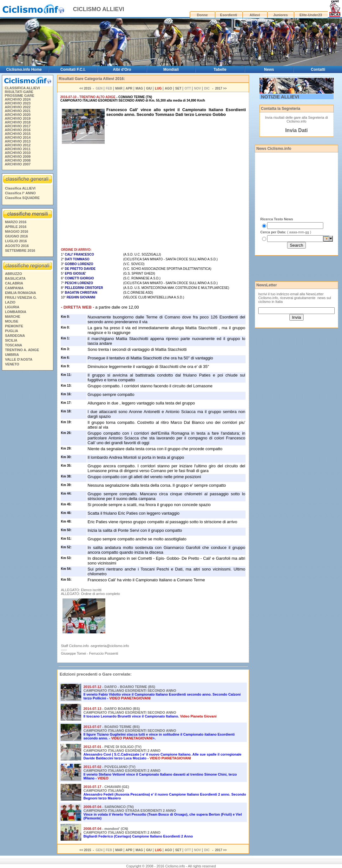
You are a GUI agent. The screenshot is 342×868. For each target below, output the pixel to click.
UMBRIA (12, 355)
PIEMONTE (14, 326)
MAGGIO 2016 (17, 231)
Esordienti (229, 15)
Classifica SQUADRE (22, 198)
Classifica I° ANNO (20, 193)
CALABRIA (14, 283)
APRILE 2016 (16, 227)
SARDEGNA (15, 336)
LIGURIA (12, 307)
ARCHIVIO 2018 (18, 122)
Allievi (255, 15)
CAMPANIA (14, 288)
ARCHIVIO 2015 (18, 134)
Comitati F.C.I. (73, 70)
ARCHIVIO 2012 (18, 145)
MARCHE (13, 317)
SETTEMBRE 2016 (20, 250)
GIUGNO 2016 (16, 236)
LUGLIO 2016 (16, 241)
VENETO (12, 364)
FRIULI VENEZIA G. (21, 297)
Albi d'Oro (122, 70)
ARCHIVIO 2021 (18, 111)
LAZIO (10, 302)
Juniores (280, 15)
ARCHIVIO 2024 (18, 99)
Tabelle (220, 70)
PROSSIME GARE (20, 96)
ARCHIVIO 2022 (18, 107)
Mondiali (171, 70)
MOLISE (12, 321)
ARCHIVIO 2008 (18, 160)
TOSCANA (14, 345)
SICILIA (11, 340)
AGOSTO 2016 (17, 246)
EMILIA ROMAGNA (21, 293)
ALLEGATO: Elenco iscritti (81, 590)
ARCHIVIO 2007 (18, 164)
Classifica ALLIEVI (20, 188)
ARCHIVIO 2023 (18, 103)
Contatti (318, 70)
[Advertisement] (27, 470)
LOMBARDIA (16, 312)
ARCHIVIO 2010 (18, 153)
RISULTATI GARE (19, 92)
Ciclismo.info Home (24, 70)
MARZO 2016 (16, 222)
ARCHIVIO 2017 (18, 126)
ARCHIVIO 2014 (18, 137)
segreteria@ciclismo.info (110, 646)
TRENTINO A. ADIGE (22, 350)
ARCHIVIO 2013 (18, 141)
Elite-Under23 (311, 15)
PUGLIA (12, 331)
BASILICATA (15, 278)
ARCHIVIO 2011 (18, 149)
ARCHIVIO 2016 (18, 130)
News (269, 70)
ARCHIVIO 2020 (18, 115)
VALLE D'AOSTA (19, 359)
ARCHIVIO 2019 (18, 118)
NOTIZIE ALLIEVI (280, 97)
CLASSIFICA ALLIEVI (22, 88)
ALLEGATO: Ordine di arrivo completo (90, 594)
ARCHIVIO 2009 (18, 157)
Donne (202, 15)
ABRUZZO (14, 274)
